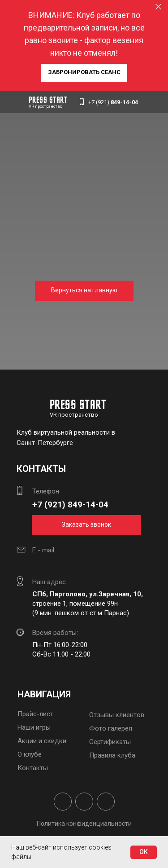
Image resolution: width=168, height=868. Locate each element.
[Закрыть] (158, 7)
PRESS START (48, 101)
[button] (84, 73)
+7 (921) (113, 102)
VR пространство (45, 106)
